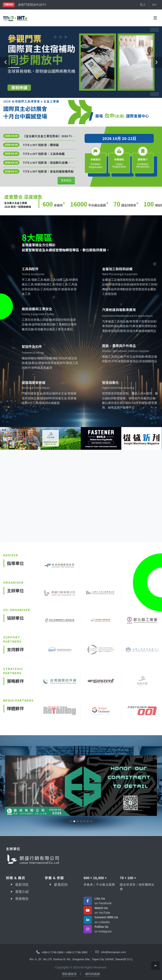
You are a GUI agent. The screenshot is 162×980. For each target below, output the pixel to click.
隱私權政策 (69, 974)
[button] (5, 62)
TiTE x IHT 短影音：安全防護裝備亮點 (48, 171)
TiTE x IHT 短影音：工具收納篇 (44, 154)
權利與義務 (93, 974)
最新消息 (22, 885)
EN (154, 5)
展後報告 (22, 899)
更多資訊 (66, 180)
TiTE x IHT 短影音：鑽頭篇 (41, 145)
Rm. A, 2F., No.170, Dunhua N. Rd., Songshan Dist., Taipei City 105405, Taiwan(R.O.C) (81, 959)
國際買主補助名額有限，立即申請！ (42, 5)
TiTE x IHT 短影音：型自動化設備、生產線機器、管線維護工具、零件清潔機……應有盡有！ (48, 162)
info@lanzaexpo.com (113, 952)
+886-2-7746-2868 (52, 952)
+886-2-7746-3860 (77, 952)
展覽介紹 (22, 892)
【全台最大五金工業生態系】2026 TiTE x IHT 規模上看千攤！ (49, 136)
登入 (143, 5)
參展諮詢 (61, 885)
